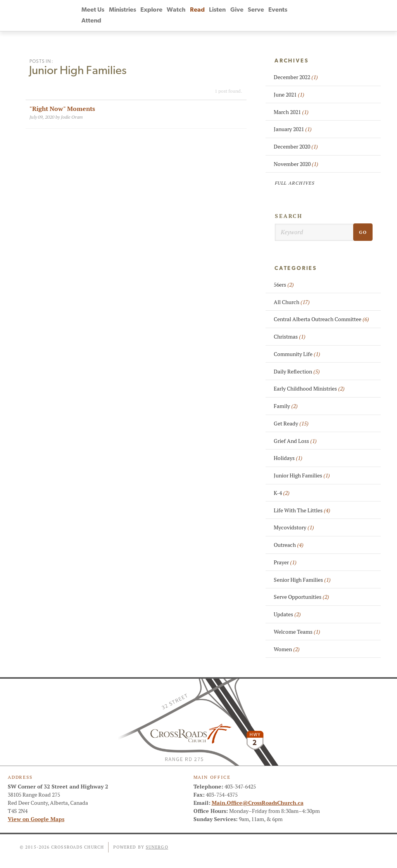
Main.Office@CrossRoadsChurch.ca (258, 803)
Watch (176, 10)
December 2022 (296, 77)
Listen (217, 10)
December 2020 (296, 147)
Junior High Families (302, 475)
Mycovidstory (294, 527)
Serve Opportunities (301, 597)
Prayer (285, 562)
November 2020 (296, 164)
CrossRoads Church (40, 16)
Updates (287, 614)
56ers (284, 285)
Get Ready (291, 424)
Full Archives (295, 183)
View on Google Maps (36, 819)
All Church (292, 302)
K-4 (282, 493)
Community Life (297, 354)
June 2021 (289, 95)
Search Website (347, 16)
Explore (151, 10)
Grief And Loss (295, 441)
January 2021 (293, 129)
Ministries (123, 10)
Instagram (333, 16)
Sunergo (157, 847)
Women (287, 649)
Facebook (305, 16)
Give (237, 10)
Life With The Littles (302, 510)
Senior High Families (302, 580)
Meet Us (93, 10)
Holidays (288, 458)
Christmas (290, 337)
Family (286, 406)
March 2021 (291, 112)
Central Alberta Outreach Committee (321, 319)
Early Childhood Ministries (309, 389)
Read (197, 10)
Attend (91, 21)
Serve (256, 10)
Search (289, 216)
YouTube (319, 16)
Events (278, 10)
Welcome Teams (297, 632)
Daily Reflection (297, 372)
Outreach (289, 545)
